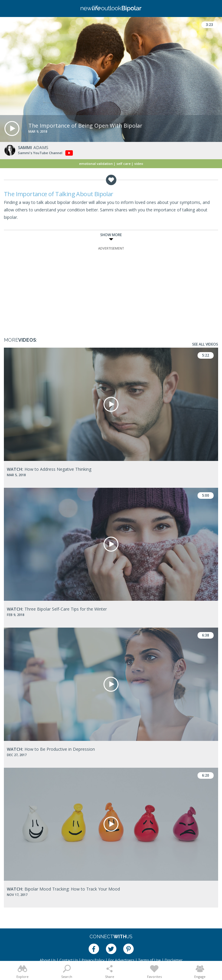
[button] (12, 129)
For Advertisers (121, 960)
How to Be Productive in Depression (51, 749)
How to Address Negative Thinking (49, 469)
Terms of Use (149, 960)
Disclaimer (174, 960)
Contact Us (69, 960)
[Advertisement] (111, 289)
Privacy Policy (93, 960)
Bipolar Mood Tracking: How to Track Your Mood (63, 889)
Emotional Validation (96, 164)
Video (139, 164)
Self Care (124, 164)
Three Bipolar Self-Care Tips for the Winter (57, 609)
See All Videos (205, 344)
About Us (48, 960)
